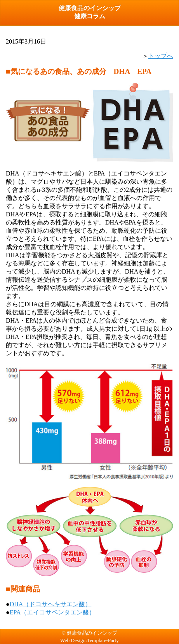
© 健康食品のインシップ (89, 633)
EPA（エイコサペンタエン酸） (53, 612)
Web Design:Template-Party (89, 640)
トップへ (161, 56)
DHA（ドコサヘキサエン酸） (51, 604)
